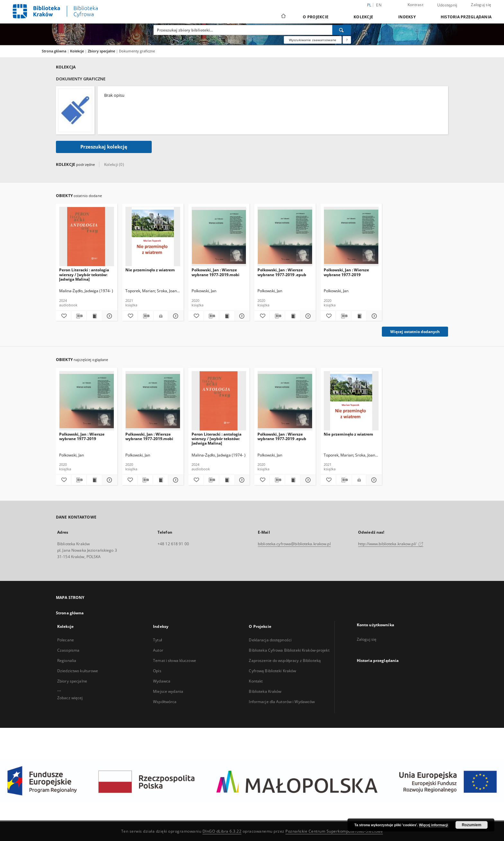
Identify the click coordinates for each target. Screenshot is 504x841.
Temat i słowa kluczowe (175, 660)
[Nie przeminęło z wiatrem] (153, 237)
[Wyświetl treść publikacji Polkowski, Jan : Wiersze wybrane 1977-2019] (359, 316)
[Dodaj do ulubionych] (63, 316)
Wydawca (162, 681)
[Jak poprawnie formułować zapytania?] (347, 40)
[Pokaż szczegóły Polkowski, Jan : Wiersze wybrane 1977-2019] (373, 316)
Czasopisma (68, 650)
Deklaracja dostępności (270, 640)
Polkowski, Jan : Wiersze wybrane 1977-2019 (346, 272)
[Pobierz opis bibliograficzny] (79, 316)
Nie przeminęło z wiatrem (150, 270)
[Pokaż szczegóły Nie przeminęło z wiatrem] (175, 316)
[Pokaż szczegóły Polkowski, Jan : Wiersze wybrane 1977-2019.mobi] (241, 316)
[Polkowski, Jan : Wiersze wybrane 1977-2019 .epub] (285, 237)
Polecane (66, 640)
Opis (157, 671)
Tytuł (157, 640)
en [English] (379, 5)
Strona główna (54, 51)
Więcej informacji (434, 825)
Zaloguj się (481, 5)
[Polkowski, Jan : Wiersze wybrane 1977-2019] (351, 237)
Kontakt (256, 681)
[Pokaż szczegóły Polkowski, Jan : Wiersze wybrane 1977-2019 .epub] (307, 316)
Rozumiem (472, 825)
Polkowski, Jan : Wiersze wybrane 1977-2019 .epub (282, 272)
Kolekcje (363, 17)
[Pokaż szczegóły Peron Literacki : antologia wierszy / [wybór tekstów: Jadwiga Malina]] (109, 316)
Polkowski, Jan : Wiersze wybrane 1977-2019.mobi (216, 272)
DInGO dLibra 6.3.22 (222, 831)
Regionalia (67, 660)
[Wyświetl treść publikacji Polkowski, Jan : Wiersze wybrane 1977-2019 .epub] (293, 316)
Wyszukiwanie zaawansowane (313, 40)
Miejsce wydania (168, 691)
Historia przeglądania (466, 17)
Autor (158, 650)
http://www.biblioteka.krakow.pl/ (391, 544)
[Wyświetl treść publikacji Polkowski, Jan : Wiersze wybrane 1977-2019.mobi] (227, 316)
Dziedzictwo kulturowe (78, 671)
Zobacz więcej (70, 698)
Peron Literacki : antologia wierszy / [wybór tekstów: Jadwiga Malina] (84, 274)
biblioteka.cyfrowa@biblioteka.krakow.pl (294, 544)
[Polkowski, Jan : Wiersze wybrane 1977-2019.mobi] (219, 237)
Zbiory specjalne (102, 51)
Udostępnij (447, 5)
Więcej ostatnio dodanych (415, 332)
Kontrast (415, 5)
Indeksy (407, 17)
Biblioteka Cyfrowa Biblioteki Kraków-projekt (289, 650)
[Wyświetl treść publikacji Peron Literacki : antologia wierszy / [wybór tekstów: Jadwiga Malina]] (94, 316)
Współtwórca (165, 702)
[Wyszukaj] (342, 30)
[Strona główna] (283, 17)
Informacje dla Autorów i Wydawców (282, 702)
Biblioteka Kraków (265, 691)
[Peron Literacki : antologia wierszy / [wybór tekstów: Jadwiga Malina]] (87, 237)
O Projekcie (316, 17)
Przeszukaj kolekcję (104, 147)
